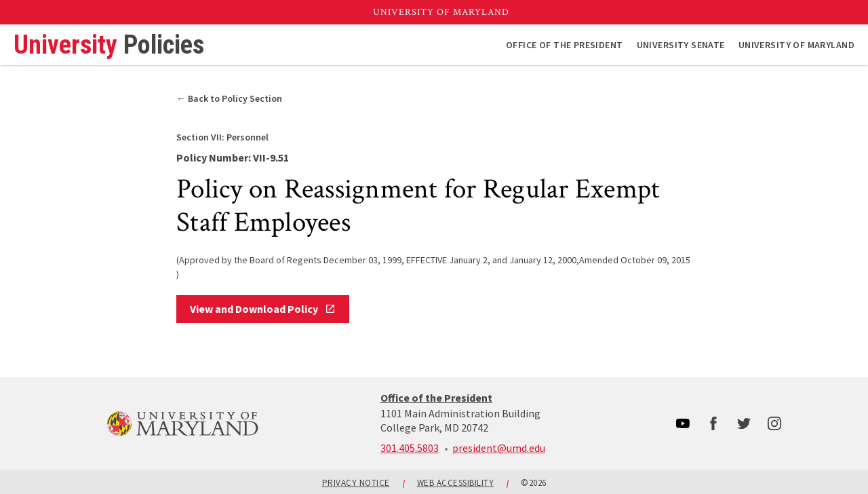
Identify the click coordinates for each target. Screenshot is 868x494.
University (109, 45)
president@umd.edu (499, 448)
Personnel (222, 137)
